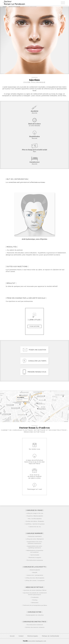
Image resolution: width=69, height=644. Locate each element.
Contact (21, 636)
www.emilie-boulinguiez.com (37, 641)
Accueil (12, 636)
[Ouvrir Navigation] (63, 3)
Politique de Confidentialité (51, 636)
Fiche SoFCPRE (34, 326)
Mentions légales (33, 636)
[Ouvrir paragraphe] (8, 196)
